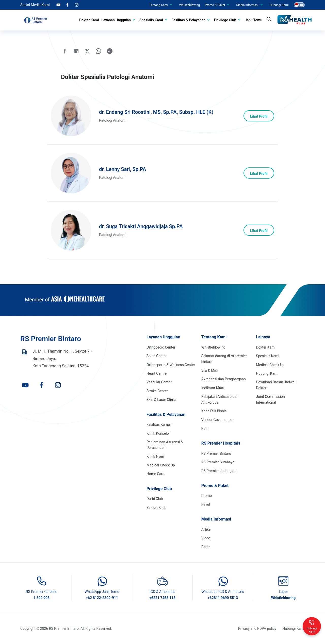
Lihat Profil (259, 116)
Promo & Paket (215, 5)
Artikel (206, 529)
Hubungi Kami (279, 5)
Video (206, 538)
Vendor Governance (217, 420)
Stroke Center (157, 391)
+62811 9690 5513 (223, 598)
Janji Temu (254, 20)
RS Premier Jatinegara (219, 471)
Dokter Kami (89, 20)
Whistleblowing (190, 5)
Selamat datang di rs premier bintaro (224, 359)
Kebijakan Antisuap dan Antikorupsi (220, 399)
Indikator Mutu (213, 388)
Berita (206, 547)
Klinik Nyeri (155, 457)
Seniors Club (156, 508)
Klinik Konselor (158, 433)
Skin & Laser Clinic (161, 400)
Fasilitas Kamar (159, 425)
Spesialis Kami (151, 20)
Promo (207, 496)
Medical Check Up (161, 465)
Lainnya (263, 337)
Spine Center (157, 356)
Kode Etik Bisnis (214, 411)
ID (302, 5)
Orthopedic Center (161, 347)
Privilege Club (225, 20)
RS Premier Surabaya (218, 462)
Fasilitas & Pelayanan (189, 20)
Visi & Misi (210, 370)
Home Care (155, 474)
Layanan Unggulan (116, 20)
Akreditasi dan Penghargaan (224, 379)
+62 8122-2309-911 (102, 598)
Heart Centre (157, 373)
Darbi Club (155, 499)
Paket (206, 505)
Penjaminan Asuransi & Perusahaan (165, 445)
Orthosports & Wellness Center (171, 365)
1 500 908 (42, 598)
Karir (205, 429)
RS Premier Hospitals (221, 443)
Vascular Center (159, 382)
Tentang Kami (159, 5)
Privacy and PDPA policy (257, 629)
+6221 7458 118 (162, 598)
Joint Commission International (270, 399)
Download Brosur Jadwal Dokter (276, 385)
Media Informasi (247, 5)
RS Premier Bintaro (216, 453)
